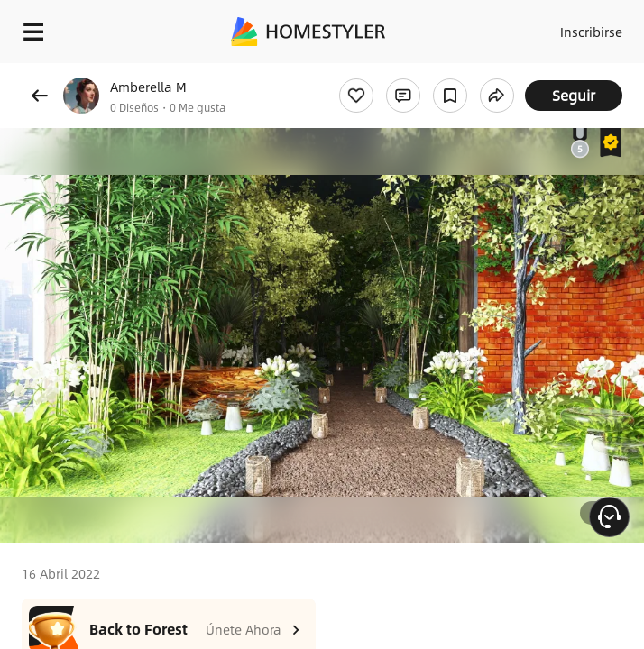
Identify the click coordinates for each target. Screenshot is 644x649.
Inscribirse (591, 32)
